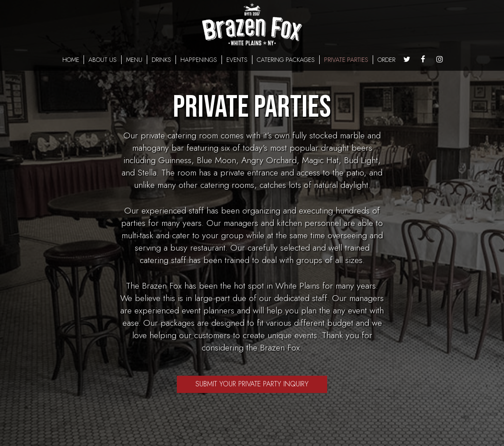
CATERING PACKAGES (286, 60)
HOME (71, 60)
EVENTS (237, 60)
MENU (134, 60)
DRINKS (161, 60)
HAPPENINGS (199, 60)
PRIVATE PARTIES (346, 60)
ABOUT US (103, 60)
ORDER (386, 60)
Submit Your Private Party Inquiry (252, 384)
